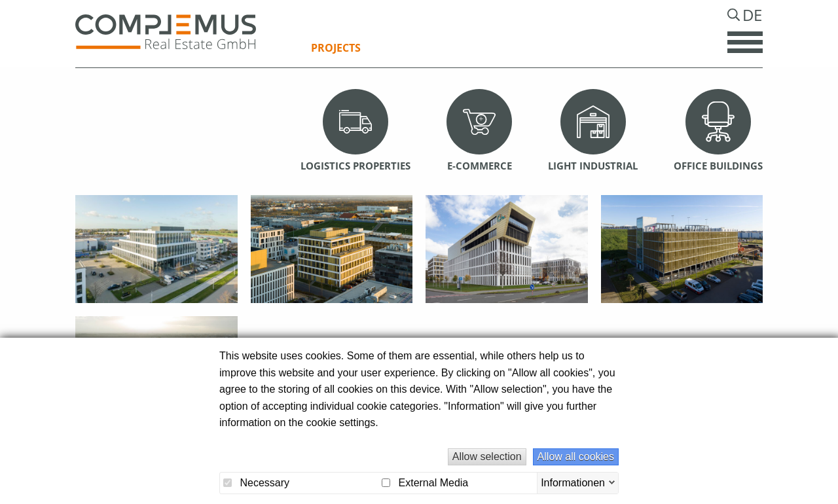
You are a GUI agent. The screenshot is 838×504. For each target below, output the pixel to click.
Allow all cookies (576, 457)
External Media (425, 483)
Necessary (256, 483)
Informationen (573, 482)
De (752, 21)
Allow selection (487, 457)
